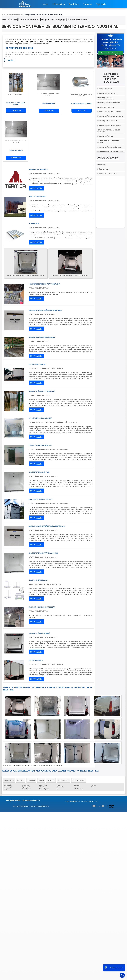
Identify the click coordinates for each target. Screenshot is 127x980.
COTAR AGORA (14, 111)
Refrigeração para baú (105, 98)
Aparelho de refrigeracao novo (28, 20)
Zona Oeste (31, 733)
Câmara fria (102, 165)
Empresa (84, 754)
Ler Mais (10, 60)
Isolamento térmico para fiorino (109, 112)
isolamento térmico (105, 89)
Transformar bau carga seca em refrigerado (109, 131)
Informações (75, 754)
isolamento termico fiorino (107, 93)
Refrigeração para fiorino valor (109, 102)
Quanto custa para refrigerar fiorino (108, 142)
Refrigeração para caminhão (107, 121)
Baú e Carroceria (103, 169)
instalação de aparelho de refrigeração (53, 20)
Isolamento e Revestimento (107, 174)
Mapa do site (94, 754)
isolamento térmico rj (105, 136)
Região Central (9, 733)
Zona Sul (41, 733)
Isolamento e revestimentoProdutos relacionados (111, 78)
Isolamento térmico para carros (109, 125)
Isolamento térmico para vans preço (110, 116)
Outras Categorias (108, 158)
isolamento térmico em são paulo (109, 147)
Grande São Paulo (63, 733)
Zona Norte (21, 733)
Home (67, 754)
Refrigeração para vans (106, 107)
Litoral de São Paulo (79, 733)
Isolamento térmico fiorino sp (78, 20)
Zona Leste (51, 733)
